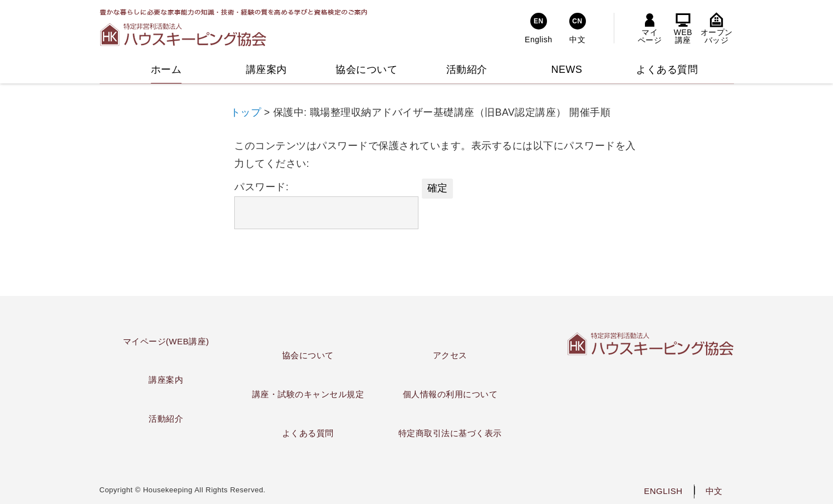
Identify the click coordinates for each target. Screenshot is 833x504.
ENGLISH (663, 491)
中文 (714, 491)
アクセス (450, 355)
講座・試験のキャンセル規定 (308, 394)
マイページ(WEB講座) (166, 341)
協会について (308, 355)
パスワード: (326, 205)
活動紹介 (166, 419)
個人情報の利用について (450, 394)
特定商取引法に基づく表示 (450, 433)
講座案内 (166, 380)
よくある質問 (308, 433)
